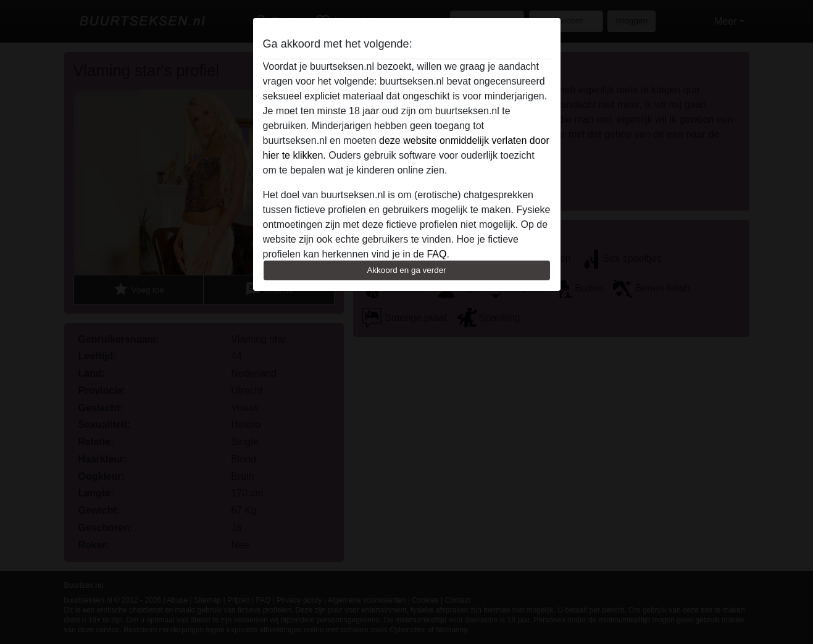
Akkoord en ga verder (406, 270)
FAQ (436, 254)
